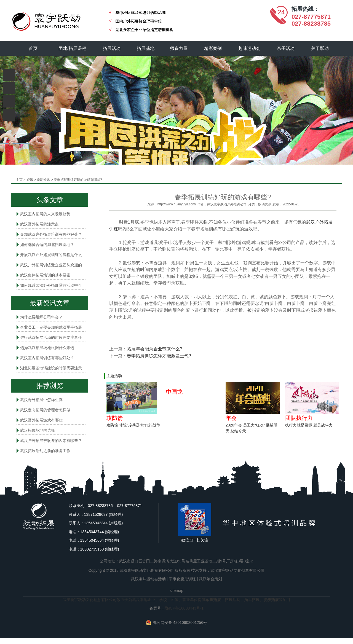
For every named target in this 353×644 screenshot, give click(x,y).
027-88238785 (311, 24)
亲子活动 (286, 48)
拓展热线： (305, 9)
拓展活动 (112, 48)
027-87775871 (311, 17)
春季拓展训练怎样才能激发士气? (159, 356)
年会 (231, 418)
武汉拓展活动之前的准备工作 (45, 451)
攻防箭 (115, 418)
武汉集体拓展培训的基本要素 (45, 275)
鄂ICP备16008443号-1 (184, 608)
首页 (33, 48)
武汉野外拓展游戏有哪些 (41, 420)
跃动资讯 (43, 180)
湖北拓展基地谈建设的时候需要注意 (51, 368)
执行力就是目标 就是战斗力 (309, 425)
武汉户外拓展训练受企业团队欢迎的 (51, 265)
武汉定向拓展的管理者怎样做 (45, 410)
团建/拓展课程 (73, 48)
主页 (19, 180)
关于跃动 (320, 48)
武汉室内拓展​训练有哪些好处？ (47, 358)
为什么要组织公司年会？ (41, 317)
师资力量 (179, 48)
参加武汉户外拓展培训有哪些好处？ (51, 234)
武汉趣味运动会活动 (148, 579)
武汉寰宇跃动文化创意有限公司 (237, 570)
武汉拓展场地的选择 (38, 430)
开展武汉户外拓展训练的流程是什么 (51, 255)
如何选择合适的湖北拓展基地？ (47, 245)
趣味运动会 (250, 48)
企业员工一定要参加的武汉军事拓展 (51, 327)
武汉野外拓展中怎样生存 (41, 400)
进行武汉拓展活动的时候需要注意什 (51, 337)
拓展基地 (146, 48)
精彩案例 (213, 48)
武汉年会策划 (210, 579)
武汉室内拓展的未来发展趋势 (45, 214)
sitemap (176, 591)
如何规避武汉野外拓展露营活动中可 (51, 285)
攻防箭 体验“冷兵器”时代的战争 (133, 425)
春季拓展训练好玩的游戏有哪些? (78, 180)
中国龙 (174, 392)
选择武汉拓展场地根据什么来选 (47, 348)
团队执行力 (299, 418)
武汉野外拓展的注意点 (39, 224)
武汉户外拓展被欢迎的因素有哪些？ (51, 441)
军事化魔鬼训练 (182, 579)
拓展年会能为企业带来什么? (155, 349)
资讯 (30, 180)
